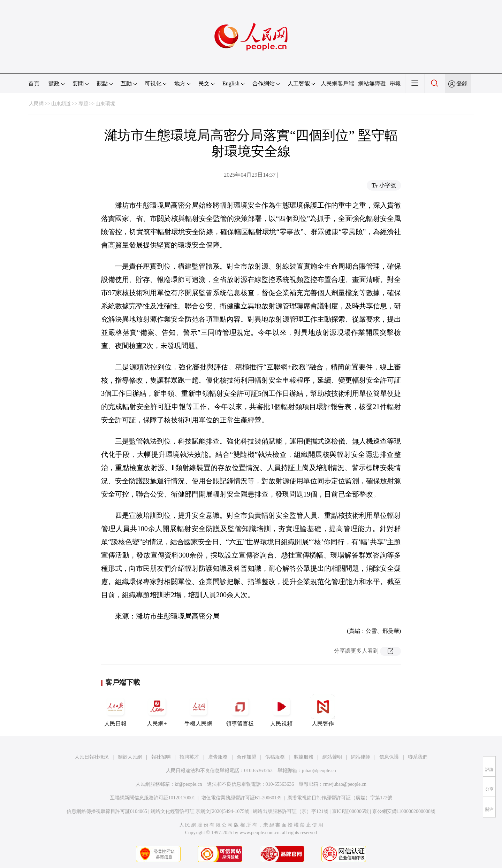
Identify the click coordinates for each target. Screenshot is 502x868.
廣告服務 (218, 757)
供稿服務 (275, 757)
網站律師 (360, 757)
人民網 (36, 104)
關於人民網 (130, 757)
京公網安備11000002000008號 (404, 811)
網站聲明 (332, 757)
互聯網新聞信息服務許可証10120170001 (153, 798)
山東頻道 (61, 104)
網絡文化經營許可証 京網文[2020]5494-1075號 (200, 811)
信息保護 (389, 757)
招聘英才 (189, 757)
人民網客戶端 (337, 83)
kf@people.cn (188, 784)
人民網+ (157, 710)
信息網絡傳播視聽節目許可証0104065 (107, 811)
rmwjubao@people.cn (345, 784)
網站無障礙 (372, 83)
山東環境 (105, 104)
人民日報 (115, 710)
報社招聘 (161, 757)
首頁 (34, 83)
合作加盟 (246, 757)
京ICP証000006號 (350, 811)
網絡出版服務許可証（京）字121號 (291, 811)
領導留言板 (240, 710)
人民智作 (323, 710)
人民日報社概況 (92, 757)
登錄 (462, 83)
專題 (83, 104)
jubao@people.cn (319, 771)
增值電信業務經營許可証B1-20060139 (241, 798)
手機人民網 (198, 710)
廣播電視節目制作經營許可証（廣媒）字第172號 (340, 798)
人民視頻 (281, 710)
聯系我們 (418, 757)
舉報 (395, 83)
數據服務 (304, 757)
